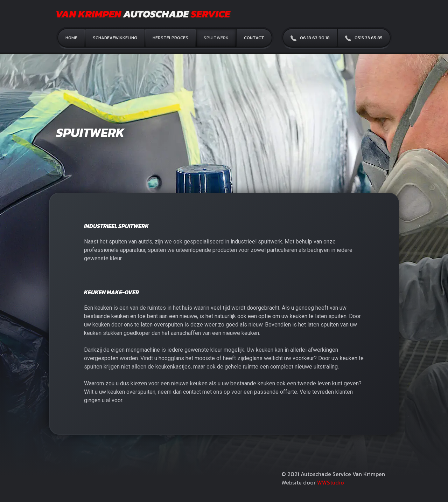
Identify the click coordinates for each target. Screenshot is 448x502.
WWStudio (331, 482)
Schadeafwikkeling (115, 38)
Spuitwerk (216, 38)
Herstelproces (170, 38)
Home (71, 38)
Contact (254, 38)
